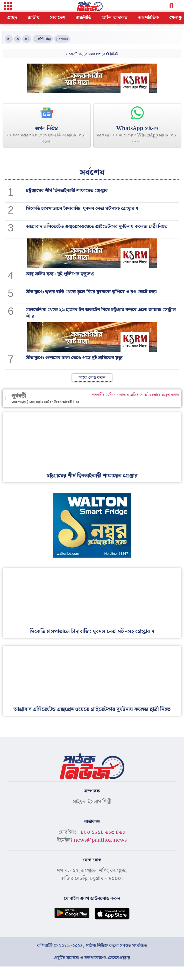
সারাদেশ (58, 18)
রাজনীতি (83, 18)
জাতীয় (33, 18)
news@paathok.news (100, 840)
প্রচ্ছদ (12, 18)
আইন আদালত (115, 18)
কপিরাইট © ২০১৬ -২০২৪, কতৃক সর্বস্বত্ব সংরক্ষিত (92, 946)
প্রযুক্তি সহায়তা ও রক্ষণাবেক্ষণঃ (92, 958)
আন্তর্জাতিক (148, 18)
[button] (8, 7)
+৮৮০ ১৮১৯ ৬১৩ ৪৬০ (102, 832)
